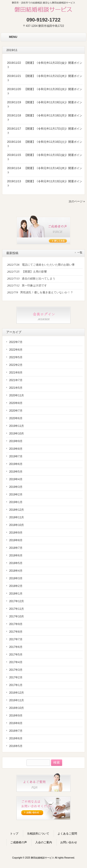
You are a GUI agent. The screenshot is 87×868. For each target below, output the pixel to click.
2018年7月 (16, 548)
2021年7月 (16, 380)
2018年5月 (16, 563)
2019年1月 (16, 502)
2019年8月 (16, 449)
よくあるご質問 (67, 834)
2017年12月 (16, 601)
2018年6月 (16, 555)
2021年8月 (16, 373)
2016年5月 (16, 746)
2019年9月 (16, 441)
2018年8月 (16, 540)
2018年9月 (16, 533)
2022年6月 (16, 350)
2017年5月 (16, 655)
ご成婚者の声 (19, 842)
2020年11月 (16, 395)
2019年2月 (16, 495)
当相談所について (38, 834)
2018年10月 (16, 525)
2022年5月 (16, 357)
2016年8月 (16, 723)
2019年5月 (16, 472)
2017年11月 (16, 609)
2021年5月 (16, 388)
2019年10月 (16, 434)
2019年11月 (16, 426)
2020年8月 (16, 403)
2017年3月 (16, 670)
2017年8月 (16, 632)
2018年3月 (16, 578)
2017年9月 (16, 624)
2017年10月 (16, 616)
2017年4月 (16, 662)
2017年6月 (16, 647)
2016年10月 (16, 708)
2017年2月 (16, 677)
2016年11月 (16, 700)
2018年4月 (16, 571)
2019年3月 (16, 487)
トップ (14, 834)
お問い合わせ (69, 842)
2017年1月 (16, 685)
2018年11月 (16, 517)
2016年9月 (16, 716)
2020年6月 (16, 418)
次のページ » (77, 201)
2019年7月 (16, 456)
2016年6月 (16, 738)
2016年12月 (16, 693)
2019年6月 (16, 464)
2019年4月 (16, 479)
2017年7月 (16, 639)
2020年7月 (16, 411)
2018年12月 (16, 510)
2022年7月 (16, 342)
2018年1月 (16, 594)
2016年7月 (16, 731)
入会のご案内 (44, 842)
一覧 (80, 252)
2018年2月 (16, 586)
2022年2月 (16, 365)
